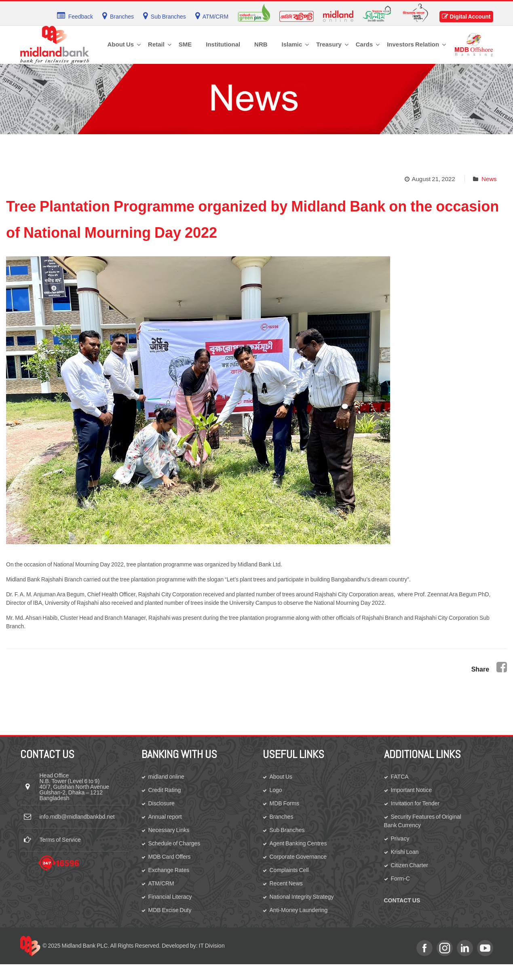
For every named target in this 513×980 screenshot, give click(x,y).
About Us (281, 777)
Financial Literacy (170, 897)
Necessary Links (169, 830)
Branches (282, 817)
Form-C (400, 879)
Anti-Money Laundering (299, 910)
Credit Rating (165, 790)
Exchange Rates (169, 870)
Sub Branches (287, 830)
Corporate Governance (298, 857)
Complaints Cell (289, 870)
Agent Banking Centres (298, 843)
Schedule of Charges (174, 843)
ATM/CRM (161, 883)
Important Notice (412, 790)
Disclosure (161, 803)
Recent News (286, 883)
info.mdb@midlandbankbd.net (77, 817)
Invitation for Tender (415, 803)
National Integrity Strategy (302, 897)
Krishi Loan (405, 852)
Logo (276, 790)
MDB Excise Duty (170, 910)
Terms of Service (60, 840)
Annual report (165, 817)
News (489, 179)
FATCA (400, 777)
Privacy (400, 838)
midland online (166, 777)
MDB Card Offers (170, 857)
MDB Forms (285, 803)
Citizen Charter (410, 865)
